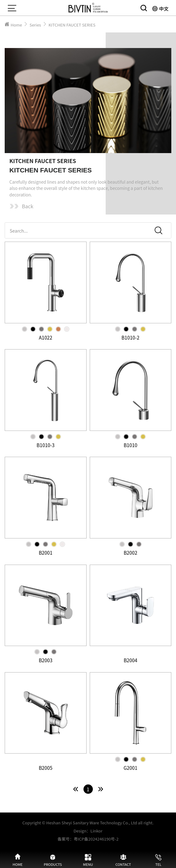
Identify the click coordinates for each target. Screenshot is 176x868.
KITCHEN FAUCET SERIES (72, 25)
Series (35, 25)
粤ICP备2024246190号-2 (96, 839)
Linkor (96, 831)
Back (21, 206)
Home (16, 25)
